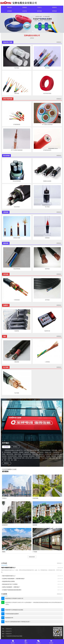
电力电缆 (17, 68)
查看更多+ (7, 463)
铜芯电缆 (17, 93)
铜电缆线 (17, 362)
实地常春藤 (35, 498)
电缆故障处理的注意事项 (8, 581)
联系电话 (54, 11)
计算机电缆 (17, 300)
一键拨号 (26, 642)
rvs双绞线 (47, 362)
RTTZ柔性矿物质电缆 (47, 124)
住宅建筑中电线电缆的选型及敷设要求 (12, 590)
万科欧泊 (4, 498)
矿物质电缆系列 (47, 150)
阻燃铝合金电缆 (47, 181)
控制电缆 (47, 238)
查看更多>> (60, 563)
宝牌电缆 (25, 7)
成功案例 (10, 11)
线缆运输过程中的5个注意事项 (10, 584)
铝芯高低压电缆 (47, 93)
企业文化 (25, 11)
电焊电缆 (47, 269)
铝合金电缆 (17, 207)
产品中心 (39, 7)
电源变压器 (47, 331)
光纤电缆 (47, 300)
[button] (31, 31)
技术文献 (39, 11)
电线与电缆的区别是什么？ (8, 568)
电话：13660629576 (7, 631)
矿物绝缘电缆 (17, 124)
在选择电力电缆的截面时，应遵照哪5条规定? (13, 579)
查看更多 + (59, 42)
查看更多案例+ (32, 557)
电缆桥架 (17, 331)
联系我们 (15, 447)
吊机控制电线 (17, 269)
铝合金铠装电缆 (17, 181)
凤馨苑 (4, 552)
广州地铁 (35, 552)
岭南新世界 (5, 525)
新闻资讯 (54, 7)
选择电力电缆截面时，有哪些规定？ (11, 587)
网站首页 (10, 7)
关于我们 (6, 447)
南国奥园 (35, 525)
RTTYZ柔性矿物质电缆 (17, 150)
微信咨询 (38, 642)
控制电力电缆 (17, 238)
